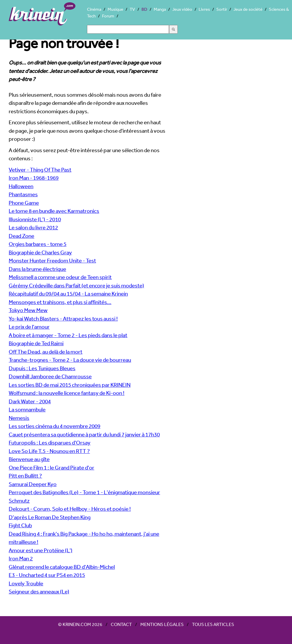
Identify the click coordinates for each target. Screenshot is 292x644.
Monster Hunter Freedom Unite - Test (52, 260)
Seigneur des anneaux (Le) (39, 591)
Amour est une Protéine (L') (41, 550)
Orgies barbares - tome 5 (38, 244)
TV (132, 9)
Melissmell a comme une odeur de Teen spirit (60, 277)
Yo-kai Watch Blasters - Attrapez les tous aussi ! (63, 319)
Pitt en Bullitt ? (25, 476)
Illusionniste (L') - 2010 (35, 219)
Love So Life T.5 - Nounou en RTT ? (49, 451)
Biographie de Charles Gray (40, 252)
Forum (108, 16)
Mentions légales (162, 624)
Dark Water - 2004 (30, 401)
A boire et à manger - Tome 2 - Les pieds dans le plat (68, 335)
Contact (121, 624)
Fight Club (20, 525)
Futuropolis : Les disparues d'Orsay (50, 442)
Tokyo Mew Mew (28, 310)
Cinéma (94, 9)
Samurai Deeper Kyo (33, 484)
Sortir (222, 9)
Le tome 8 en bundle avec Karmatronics (54, 211)
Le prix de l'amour (29, 327)
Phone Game (24, 203)
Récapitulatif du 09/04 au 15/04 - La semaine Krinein (68, 294)
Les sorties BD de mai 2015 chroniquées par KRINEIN (70, 385)
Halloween (21, 186)
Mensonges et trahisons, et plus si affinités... (60, 302)
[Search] (128, 29)
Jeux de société (248, 9)
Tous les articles (213, 624)
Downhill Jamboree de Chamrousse (50, 376)
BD (144, 9)
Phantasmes (23, 194)
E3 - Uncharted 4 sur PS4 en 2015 (47, 575)
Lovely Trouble (26, 583)
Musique (115, 9)
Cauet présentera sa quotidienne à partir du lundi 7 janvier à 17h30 (84, 434)
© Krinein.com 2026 (80, 624)
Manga (160, 9)
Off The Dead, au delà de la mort (46, 352)
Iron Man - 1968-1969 (34, 178)
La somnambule (27, 409)
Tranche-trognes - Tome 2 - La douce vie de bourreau (70, 360)
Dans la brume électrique (37, 269)
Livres (204, 9)
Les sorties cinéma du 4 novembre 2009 (55, 426)
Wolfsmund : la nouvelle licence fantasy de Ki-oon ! (67, 393)
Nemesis (19, 418)
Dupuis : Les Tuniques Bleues (42, 368)
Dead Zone (21, 236)
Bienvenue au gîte (29, 459)
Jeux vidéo (182, 9)
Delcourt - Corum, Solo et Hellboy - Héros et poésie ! (70, 509)
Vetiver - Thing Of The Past (40, 170)
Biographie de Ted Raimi (36, 343)
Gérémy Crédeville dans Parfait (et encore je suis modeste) (76, 285)
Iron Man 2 (21, 558)
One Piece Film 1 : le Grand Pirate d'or (51, 467)
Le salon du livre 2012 (33, 227)
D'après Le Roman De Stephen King (50, 517)
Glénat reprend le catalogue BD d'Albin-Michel (62, 567)
